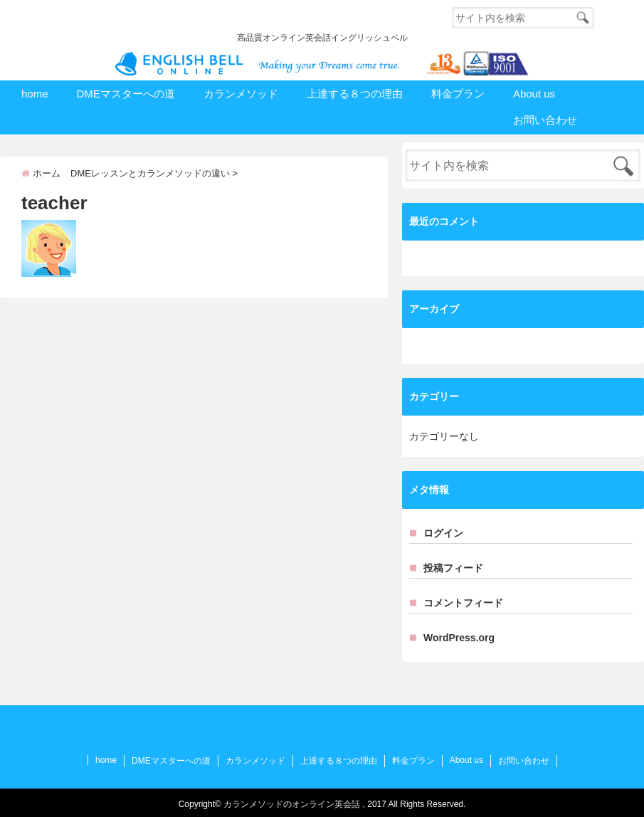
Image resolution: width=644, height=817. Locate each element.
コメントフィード (463, 603)
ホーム (41, 173)
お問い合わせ (545, 120)
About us (534, 94)
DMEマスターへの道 (126, 94)
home (35, 94)
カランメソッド (241, 94)
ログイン (443, 533)
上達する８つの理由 (355, 94)
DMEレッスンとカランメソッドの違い (150, 173)
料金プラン (458, 94)
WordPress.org (459, 638)
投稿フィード (453, 568)
